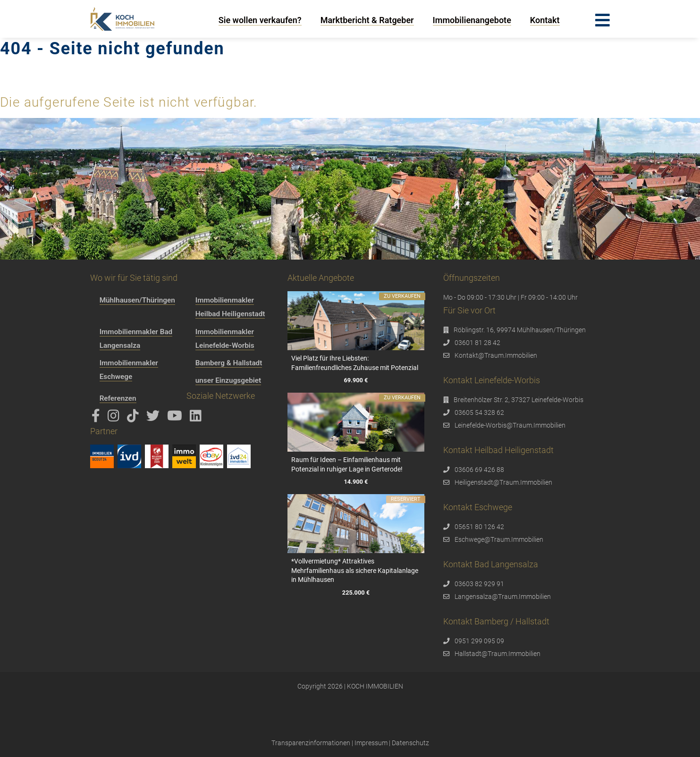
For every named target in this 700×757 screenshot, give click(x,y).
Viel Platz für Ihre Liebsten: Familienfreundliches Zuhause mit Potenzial (355, 363)
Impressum (371, 743)
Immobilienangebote (472, 20)
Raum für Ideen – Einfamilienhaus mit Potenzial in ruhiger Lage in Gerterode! (347, 464)
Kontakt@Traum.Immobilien (496, 355)
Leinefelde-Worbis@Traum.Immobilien (510, 425)
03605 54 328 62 (479, 412)
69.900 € (356, 381)
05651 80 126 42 (479, 527)
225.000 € (356, 593)
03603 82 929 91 (479, 584)
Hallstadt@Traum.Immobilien (498, 654)
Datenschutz (410, 743)
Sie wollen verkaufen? (260, 20)
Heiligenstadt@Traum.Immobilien (503, 482)
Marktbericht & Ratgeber (367, 20)
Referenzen (118, 398)
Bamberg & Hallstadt (229, 363)
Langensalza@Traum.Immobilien (503, 597)
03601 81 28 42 (477, 343)
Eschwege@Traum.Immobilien (499, 539)
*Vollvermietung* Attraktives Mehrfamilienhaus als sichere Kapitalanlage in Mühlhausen (355, 570)
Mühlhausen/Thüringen (137, 300)
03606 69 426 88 (479, 470)
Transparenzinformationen (311, 743)
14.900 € (356, 482)
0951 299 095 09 (479, 641)
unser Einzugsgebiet (228, 380)
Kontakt (545, 20)
